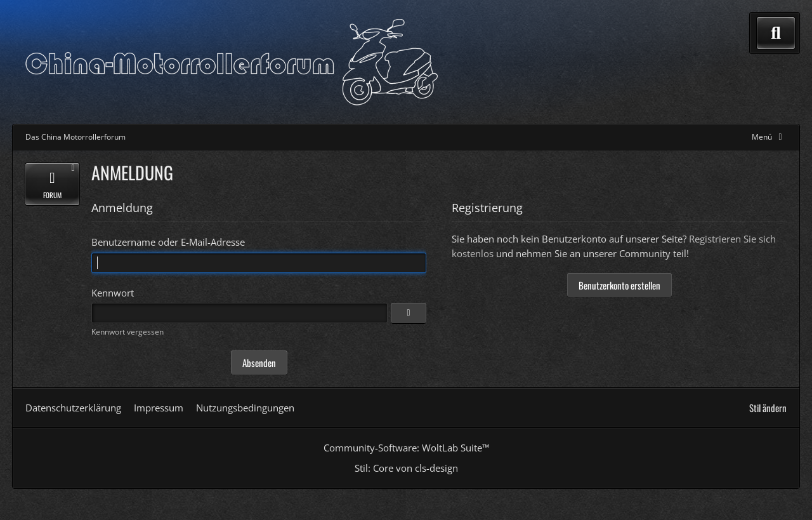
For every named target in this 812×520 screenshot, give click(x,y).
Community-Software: (406, 448)
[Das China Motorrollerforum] (232, 62)
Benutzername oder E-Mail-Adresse (168, 242)
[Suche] (776, 33)
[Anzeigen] (409, 313)
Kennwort (113, 293)
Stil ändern (768, 408)
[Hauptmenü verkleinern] (769, 137)
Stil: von (406, 468)
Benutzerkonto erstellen (619, 285)
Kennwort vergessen (128, 332)
